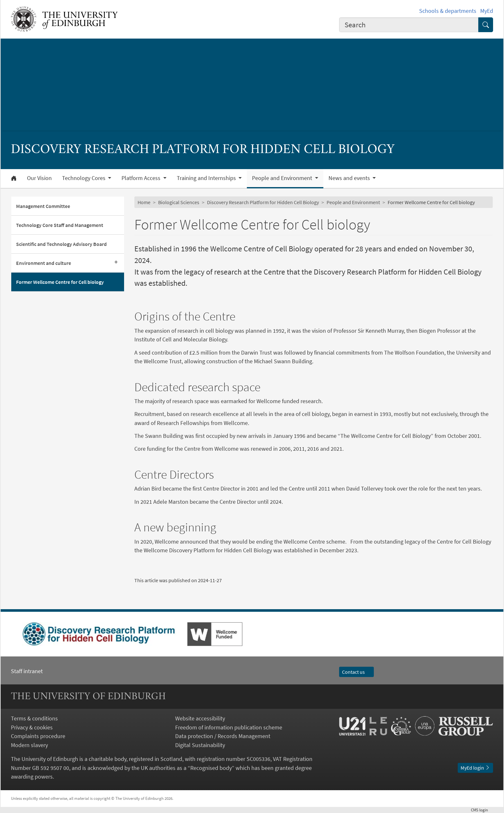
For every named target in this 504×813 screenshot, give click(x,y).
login (482, 810)
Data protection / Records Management (223, 736)
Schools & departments (448, 11)
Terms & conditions (34, 718)
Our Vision (39, 178)
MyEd (487, 11)
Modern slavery (29, 745)
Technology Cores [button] (84, 178)
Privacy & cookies (32, 727)
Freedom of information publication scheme (229, 727)
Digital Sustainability (200, 745)
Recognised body (211, 768)
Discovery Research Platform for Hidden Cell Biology (263, 202)
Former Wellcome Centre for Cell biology (60, 282)
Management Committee (43, 206)
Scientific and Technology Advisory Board (61, 244)
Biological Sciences (179, 202)
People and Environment (353, 202)
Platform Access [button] (142, 178)
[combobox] (409, 25)
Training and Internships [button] (207, 178)
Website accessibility (200, 718)
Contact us (356, 672)
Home (144, 202)
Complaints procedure (38, 736)
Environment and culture (44, 263)
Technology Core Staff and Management (60, 225)
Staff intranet (27, 671)
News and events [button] (350, 178)
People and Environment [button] (283, 178)
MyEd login (475, 768)
